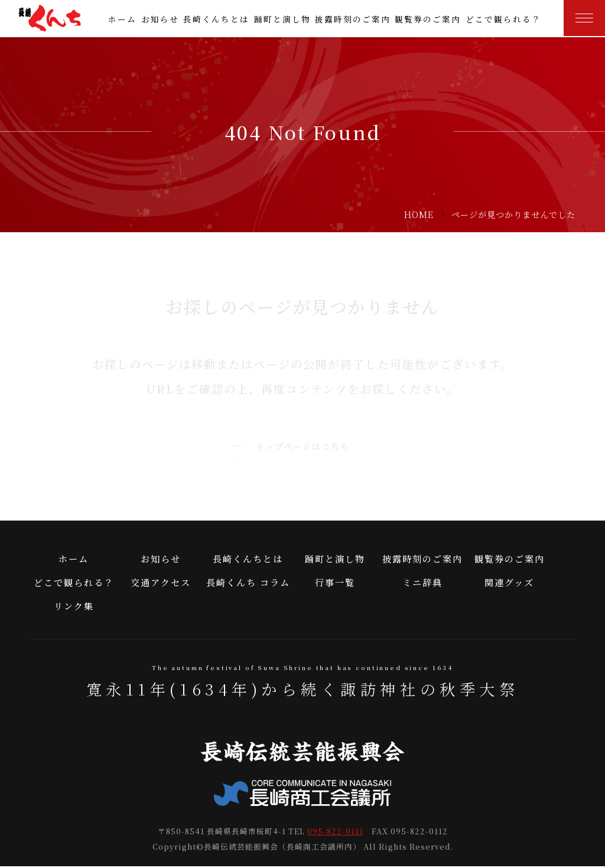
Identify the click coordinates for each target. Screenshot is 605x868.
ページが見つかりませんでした (513, 214)
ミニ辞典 (422, 583)
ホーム (122, 19)
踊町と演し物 (282, 19)
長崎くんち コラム (248, 583)
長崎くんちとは (216, 19)
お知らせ (160, 19)
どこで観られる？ (503, 19)
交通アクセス (161, 583)
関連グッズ (509, 583)
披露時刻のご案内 (353, 19)
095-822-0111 (335, 833)
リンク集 (74, 607)
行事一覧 (335, 583)
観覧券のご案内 (428, 19)
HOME (419, 214)
